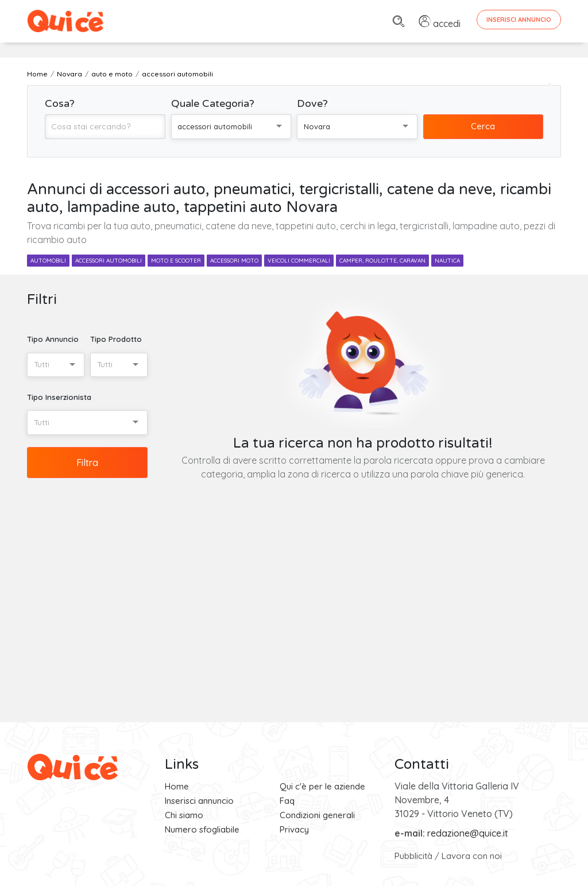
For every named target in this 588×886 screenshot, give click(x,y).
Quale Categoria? (213, 103)
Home (177, 786)
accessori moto (234, 261)
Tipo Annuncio (53, 339)
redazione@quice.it (468, 833)
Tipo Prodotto (116, 339)
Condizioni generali (317, 815)
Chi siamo (184, 815)
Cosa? (60, 103)
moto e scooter (176, 261)
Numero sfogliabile (202, 829)
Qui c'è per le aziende (322, 786)
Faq (287, 801)
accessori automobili (109, 261)
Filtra (87, 463)
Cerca (483, 126)
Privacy (294, 829)
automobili (48, 261)
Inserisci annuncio (199, 801)
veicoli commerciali (299, 261)
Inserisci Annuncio (519, 20)
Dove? (312, 103)
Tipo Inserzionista (59, 397)
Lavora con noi (472, 856)
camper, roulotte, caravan (382, 261)
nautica (447, 261)
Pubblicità (413, 856)
